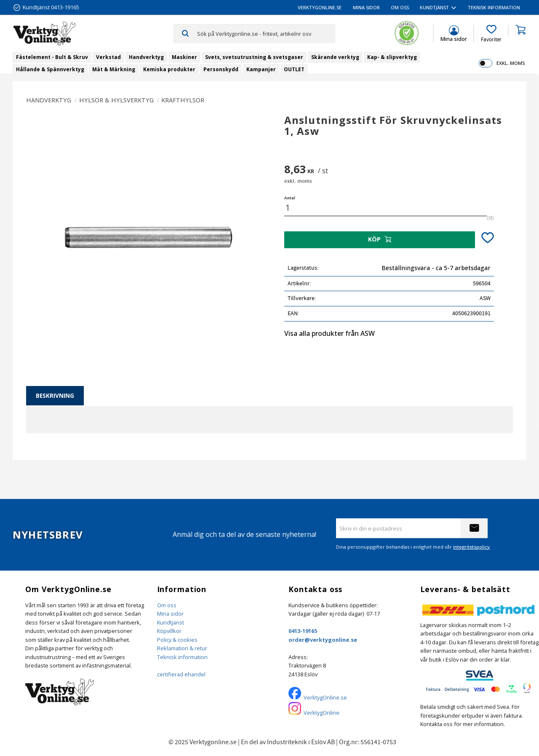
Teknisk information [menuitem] (494, 7)
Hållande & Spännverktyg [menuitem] (50, 69)
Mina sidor (170, 614)
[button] (491, 34)
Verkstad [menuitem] (108, 57)
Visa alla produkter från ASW (330, 333)
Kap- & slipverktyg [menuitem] (392, 57)
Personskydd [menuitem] (221, 69)
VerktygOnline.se (325, 697)
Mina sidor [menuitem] (366, 7)
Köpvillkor (169, 631)
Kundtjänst (171, 622)
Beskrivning (55, 395)
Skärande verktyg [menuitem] (335, 57)
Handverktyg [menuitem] (146, 57)
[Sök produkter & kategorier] (266, 33)
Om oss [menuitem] (400, 7)
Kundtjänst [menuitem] (434, 7)
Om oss (167, 605)
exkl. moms (511, 63)
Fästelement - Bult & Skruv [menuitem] (52, 57)
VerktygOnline (322, 713)
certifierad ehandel (181, 674)
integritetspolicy (471, 547)
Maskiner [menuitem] (184, 57)
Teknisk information (182, 657)
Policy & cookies (177, 640)
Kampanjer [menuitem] (261, 69)
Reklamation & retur (182, 648)
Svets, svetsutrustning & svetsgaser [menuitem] (254, 57)
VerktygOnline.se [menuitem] (320, 7)
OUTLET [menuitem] (294, 69)
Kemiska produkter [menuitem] (169, 69)
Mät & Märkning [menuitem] (114, 69)
